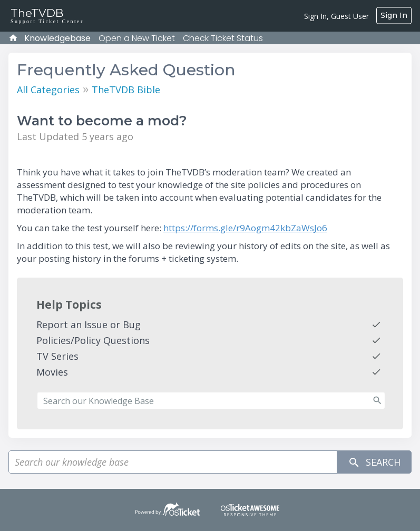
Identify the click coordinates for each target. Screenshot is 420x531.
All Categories (48, 90)
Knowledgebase (57, 38)
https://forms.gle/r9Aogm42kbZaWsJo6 (245, 228)
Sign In (394, 15)
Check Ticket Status (223, 38)
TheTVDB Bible (126, 90)
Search (374, 462)
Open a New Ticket (137, 38)
